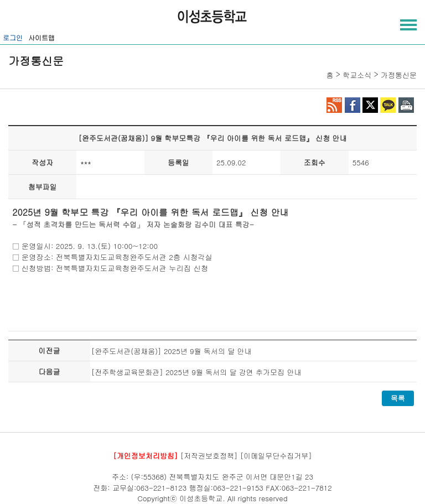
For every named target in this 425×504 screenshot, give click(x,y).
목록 (398, 398)
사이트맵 (42, 37)
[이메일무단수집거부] (276, 455)
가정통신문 (399, 75)
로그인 (13, 37)
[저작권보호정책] (209, 455)
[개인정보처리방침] (145, 455)
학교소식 (357, 75)
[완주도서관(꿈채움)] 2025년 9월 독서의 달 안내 (172, 351)
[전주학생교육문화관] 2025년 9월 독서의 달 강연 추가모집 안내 (196, 372)
